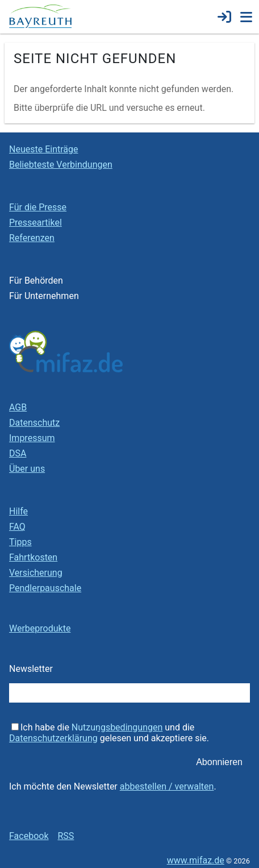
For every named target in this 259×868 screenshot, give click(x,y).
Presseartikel (35, 223)
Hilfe (18, 511)
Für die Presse (38, 207)
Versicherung (36, 573)
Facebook (29, 836)
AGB (18, 407)
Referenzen (32, 238)
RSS (66, 836)
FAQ (17, 527)
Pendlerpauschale (45, 588)
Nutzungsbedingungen (117, 727)
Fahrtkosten (33, 557)
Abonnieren (219, 762)
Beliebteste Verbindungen (61, 165)
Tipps (20, 542)
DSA (18, 453)
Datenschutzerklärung (53, 738)
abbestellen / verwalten (167, 786)
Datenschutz (34, 423)
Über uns (27, 469)
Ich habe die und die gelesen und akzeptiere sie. (109, 733)
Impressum (32, 438)
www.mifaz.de (196, 860)
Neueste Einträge (43, 149)
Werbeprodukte (40, 628)
